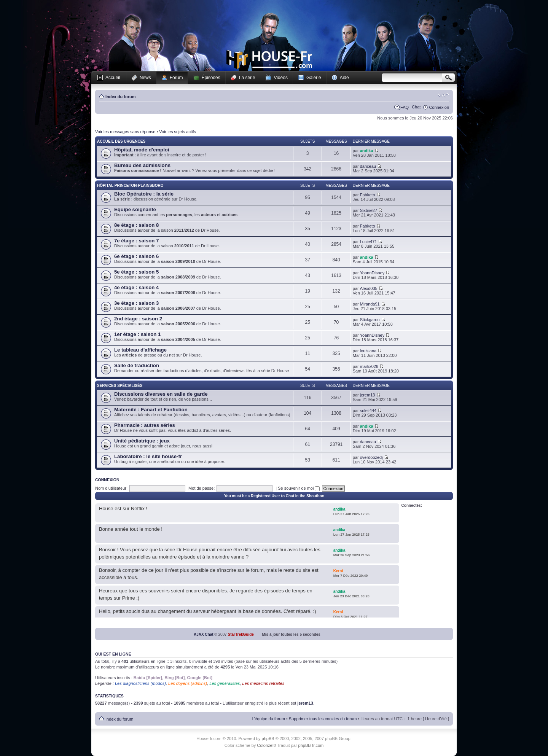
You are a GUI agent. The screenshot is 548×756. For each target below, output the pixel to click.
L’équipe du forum (268, 719)
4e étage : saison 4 (136, 287)
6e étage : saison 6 (136, 256)
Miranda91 (370, 304)
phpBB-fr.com (311, 745)
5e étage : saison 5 (136, 272)
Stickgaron (370, 320)
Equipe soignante (135, 209)
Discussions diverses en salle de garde (161, 394)
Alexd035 (369, 288)
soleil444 (368, 411)
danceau (368, 166)
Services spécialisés (120, 386)
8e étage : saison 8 (136, 225)
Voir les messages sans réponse (125, 132)
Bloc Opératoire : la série (144, 194)
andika (367, 151)
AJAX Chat (204, 634)
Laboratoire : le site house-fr (148, 456)
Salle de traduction (137, 365)
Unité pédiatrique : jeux (142, 441)
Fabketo (368, 195)
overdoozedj (371, 457)
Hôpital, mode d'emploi (142, 150)
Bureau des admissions (142, 165)
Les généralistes (225, 683)
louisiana (368, 351)
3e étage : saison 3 (136, 303)
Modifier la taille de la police (444, 95)
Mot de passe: (202, 488)
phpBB (268, 738)
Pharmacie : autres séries (145, 425)
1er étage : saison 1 (137, 334)
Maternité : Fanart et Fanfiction (151, 410)
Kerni (338, 571)
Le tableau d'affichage (140, 350)
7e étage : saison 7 (136, 241)
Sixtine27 (369, 210)
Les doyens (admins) (188, 683)
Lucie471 (369, 242)
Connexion (439, 107)
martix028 (369, 366)
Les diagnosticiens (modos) (140, 683)
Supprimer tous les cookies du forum (323, 719)
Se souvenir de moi (299, 488)
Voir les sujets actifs (178, 132)
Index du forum (120, 97)
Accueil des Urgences (121, 141)
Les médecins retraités (264, 683)
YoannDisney (372, 273)
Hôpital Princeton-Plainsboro (130, 185)
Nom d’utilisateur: (111, 488)
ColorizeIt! (266, 745)
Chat (416, 107)
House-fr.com (269, 60)
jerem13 (368, 395)
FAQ (405, 107)
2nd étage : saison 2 (138, 319)
